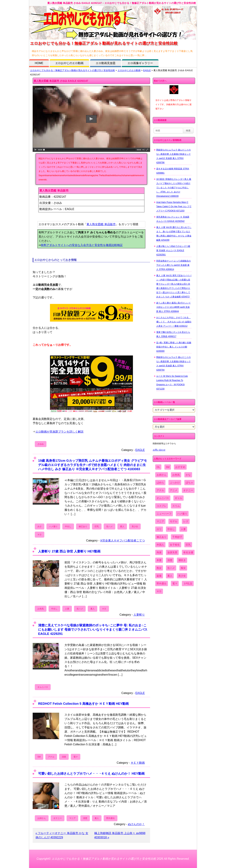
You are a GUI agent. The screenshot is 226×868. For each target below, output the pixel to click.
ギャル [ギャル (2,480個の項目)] (179, 498)
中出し (68, 526)
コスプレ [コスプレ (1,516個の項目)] (162, 506)
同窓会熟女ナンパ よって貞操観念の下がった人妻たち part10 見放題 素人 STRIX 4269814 (173, 265)
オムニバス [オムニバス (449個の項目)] (163, 498)
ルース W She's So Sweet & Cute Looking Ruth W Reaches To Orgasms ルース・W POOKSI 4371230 (172, 382)
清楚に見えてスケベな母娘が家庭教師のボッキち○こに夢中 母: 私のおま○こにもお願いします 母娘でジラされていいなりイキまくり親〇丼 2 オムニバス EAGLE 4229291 (93, 629)
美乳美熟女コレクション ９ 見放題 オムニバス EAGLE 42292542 (173, 219)
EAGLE (147, 70)
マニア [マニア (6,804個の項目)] (160, 521)
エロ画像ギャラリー (140, 63)
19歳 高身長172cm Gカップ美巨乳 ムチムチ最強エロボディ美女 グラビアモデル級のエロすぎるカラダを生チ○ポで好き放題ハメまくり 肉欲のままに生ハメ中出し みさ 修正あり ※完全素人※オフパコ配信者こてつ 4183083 (93, 465)
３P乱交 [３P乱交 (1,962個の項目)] (188, 583)
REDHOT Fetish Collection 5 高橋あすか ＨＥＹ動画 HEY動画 (83, 704)
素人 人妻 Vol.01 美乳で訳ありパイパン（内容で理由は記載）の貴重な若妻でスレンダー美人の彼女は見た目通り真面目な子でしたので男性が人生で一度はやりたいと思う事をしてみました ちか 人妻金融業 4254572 (174, 286)
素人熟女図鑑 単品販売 (101, 224)
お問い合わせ (159, 450)
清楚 (64, 757)
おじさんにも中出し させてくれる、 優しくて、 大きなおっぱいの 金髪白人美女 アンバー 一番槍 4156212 (174, 322)
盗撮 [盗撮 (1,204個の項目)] (159, 576)
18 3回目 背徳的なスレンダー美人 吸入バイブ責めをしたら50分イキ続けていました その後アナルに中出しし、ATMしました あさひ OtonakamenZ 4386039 (174, 188)
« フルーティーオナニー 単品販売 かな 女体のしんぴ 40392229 (62, 835)
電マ (76, 757)
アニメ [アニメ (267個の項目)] (174, 490)
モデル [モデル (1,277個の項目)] (174, 521)
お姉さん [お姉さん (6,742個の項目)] (162, 475)
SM (39, 757)
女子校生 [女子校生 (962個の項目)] (175, 545)
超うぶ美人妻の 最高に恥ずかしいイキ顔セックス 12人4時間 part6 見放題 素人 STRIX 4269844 (173, 307)
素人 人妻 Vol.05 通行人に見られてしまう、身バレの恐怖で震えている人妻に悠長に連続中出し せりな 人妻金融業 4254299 (174, 234)
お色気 (41, 609)
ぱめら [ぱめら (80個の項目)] (160, 483)
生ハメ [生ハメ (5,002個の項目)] (171, 568)
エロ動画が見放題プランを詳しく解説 (60, 432)
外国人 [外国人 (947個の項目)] (160, 545)
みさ (40, 526)
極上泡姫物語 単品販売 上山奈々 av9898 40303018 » (120, 835)
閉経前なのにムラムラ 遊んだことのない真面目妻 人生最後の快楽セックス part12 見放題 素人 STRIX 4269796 (173, 156)
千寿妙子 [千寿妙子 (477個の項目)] (177, 537)
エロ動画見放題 (106, 63)
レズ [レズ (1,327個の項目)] (186, 521)
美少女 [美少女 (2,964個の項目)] (182, 576)
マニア (72, 818)
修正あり (83, 526)
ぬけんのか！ (136, 824)
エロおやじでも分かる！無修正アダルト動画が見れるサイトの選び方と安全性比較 (72, 70)
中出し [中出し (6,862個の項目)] (171, 529)
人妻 (67, 609)
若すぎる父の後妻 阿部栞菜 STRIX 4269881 (173, 171)
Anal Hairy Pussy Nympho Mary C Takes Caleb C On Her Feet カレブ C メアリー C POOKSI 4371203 (174, 206)
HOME (39, 63)
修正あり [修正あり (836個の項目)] (162, 537)
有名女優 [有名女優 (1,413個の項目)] (188, 552)
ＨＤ (40, 535)
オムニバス (43, 687)
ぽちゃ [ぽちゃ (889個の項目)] (189, 483)
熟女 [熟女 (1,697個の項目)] (159, 568)
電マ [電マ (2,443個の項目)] (175, 583)
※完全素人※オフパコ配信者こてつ (122, 541)
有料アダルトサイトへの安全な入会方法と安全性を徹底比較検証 (82, 245)
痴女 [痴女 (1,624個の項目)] (183, 568)
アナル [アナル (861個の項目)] (160, 490)
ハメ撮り (53, 526)
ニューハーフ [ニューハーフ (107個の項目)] (164, 514)
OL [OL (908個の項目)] (158, 467)
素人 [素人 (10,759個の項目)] (170, 576)
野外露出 (111, 818)
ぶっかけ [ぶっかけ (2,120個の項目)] (175, 483)
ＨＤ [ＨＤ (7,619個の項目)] (159, 591)
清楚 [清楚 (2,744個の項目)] (170, 560)
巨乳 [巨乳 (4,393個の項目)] (188, 545)
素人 (122, 526)
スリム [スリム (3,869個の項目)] (176, 506)
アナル (51, 757)
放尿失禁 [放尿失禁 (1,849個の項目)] (172, 552)
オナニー (58, 818)
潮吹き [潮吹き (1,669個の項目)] (182, 560)
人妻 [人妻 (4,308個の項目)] (183, 529)
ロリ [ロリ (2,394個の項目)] (159, 529)
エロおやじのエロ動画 (69, 63)
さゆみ (41, 444)
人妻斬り (139, 615)
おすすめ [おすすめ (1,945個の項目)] (180, 467)
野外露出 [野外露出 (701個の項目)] (162, 583)
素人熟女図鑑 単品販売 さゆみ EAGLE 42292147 (61, 81)
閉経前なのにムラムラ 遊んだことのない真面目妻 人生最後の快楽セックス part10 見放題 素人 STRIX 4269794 (173, 364)
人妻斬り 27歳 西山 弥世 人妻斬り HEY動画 (69, 551)
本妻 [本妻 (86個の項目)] (159, 560)
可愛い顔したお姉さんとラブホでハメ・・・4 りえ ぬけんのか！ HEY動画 (91, 773)
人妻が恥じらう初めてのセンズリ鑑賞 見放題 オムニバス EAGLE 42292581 (173, 250)
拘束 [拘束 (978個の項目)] (159, 552)
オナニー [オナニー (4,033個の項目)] (188, 490)
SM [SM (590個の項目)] (168, 467)
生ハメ (109, 526)
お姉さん (42, 818)
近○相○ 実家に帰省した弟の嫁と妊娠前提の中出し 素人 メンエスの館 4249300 (174, 347)
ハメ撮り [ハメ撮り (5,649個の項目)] (182, 514)
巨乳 (97, 526)
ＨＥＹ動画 (138, 763)
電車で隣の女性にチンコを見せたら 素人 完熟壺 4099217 (173, 334)
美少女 (135, 526)
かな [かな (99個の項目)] (188, 475)
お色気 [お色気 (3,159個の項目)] (176, 475)
